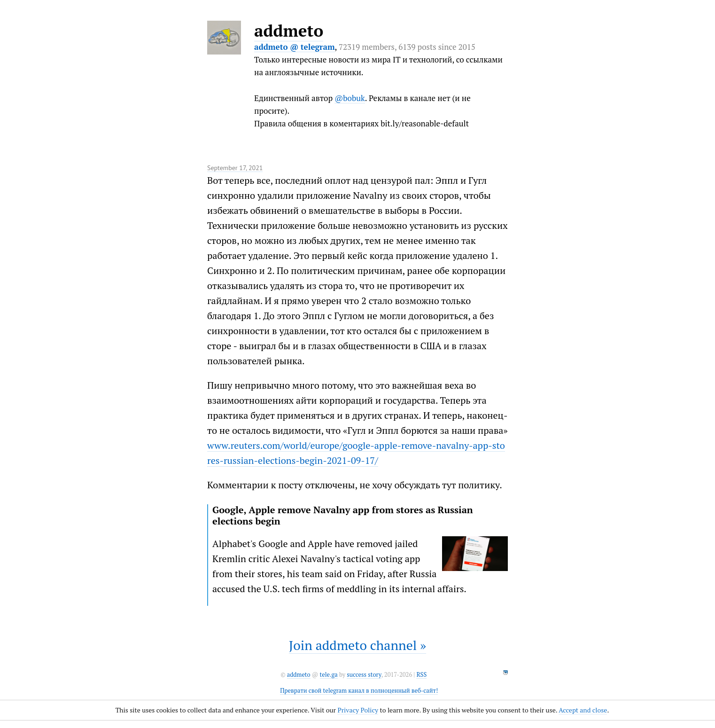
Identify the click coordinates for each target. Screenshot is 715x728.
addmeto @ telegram (295, 47)
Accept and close (583, 710)
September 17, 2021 (235, 168)
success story (364, 675)
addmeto (289, 31)
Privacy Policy (358, 710)
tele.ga (329, 675)
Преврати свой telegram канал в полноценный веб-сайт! (359, 691)
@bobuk (350, 98)
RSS (421, 675)
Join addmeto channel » (357, 645)
